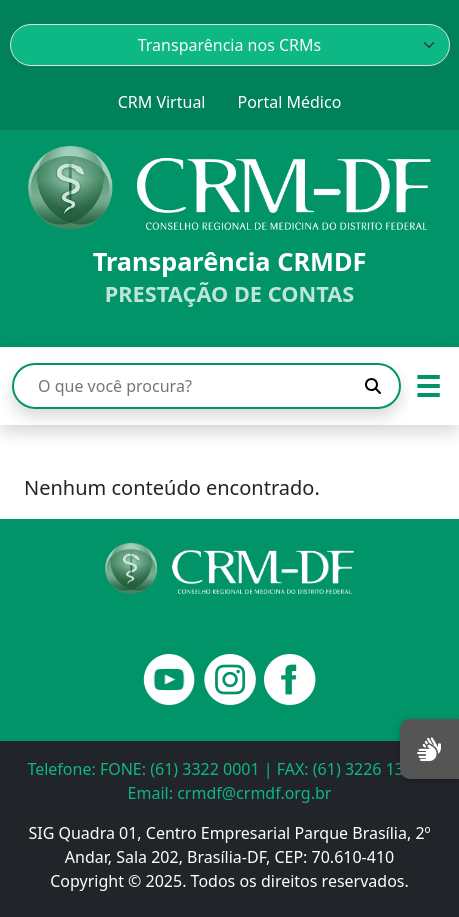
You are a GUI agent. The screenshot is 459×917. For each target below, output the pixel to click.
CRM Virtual (162, 102)
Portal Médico (289, 102)
